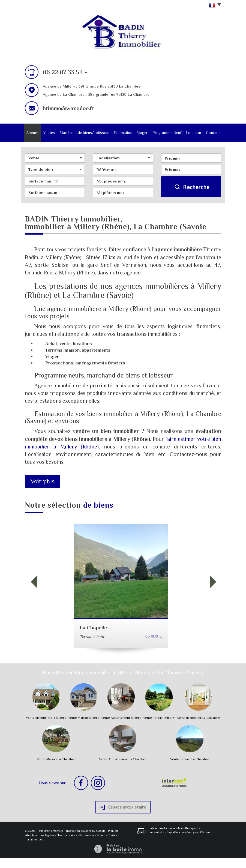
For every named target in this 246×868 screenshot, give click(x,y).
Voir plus (43, 492)
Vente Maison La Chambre (56, 770)
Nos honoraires (67, 845)
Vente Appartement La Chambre (123, 770)
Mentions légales (43, 845)
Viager (143, 133)
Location (192, 133)
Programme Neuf (166, 138)
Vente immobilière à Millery (46, 728)
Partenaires (87, 845)
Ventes (50, 133)
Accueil (34, 133)
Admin (101, 845)
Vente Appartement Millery (121, 728)
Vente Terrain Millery (159, 728)
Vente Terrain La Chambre (190, 770)
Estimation (123, 133)
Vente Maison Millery (84, 728)
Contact (212, 133)
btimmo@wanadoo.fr (69, 108)
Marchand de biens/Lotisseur (85, 138)
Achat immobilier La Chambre (198, 728)
